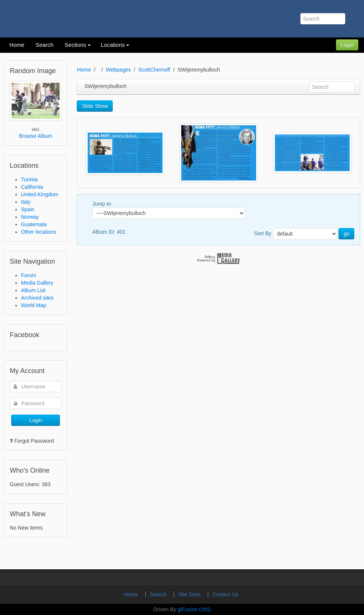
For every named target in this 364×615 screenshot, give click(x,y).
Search (159, 594)
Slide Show (95, 106)
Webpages (119, 70)
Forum (28, 275)
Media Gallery (37, 283)
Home (84, 70)
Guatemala (34, 224)
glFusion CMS (194, 609)
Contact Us (225, 594)
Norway (30, 217)
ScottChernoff (154, 70)
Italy (26, 202)
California (32, 187)
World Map (34, 305)
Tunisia (29, 179)
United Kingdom (40, 194)
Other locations (39, 232)
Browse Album (35, 136)
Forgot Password (34, 441)
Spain (28, 209)
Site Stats (190, 594)
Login (347, 45)
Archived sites (37, 298)
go (346, 234)
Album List (33, 290)
